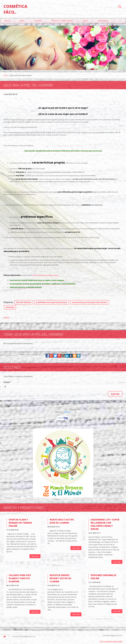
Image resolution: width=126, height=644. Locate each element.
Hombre (38, 18)
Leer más (35, 554)
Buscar (120, 7)
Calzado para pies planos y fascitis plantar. (20, 576)
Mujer (22, 18)
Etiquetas (8, 300)
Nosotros (103, 18)
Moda (85, 18)
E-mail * (7, 380)
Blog (7, 18)
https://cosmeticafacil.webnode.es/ (46, 273)
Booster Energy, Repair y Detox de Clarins (60, 576)
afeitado (10, 305)
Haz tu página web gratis (111, 639)
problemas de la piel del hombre (52, 300)
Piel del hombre (24, 300)
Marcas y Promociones (62, 18)
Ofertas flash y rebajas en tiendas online (20, 520)
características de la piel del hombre (90, 300)
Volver (7, 315)
